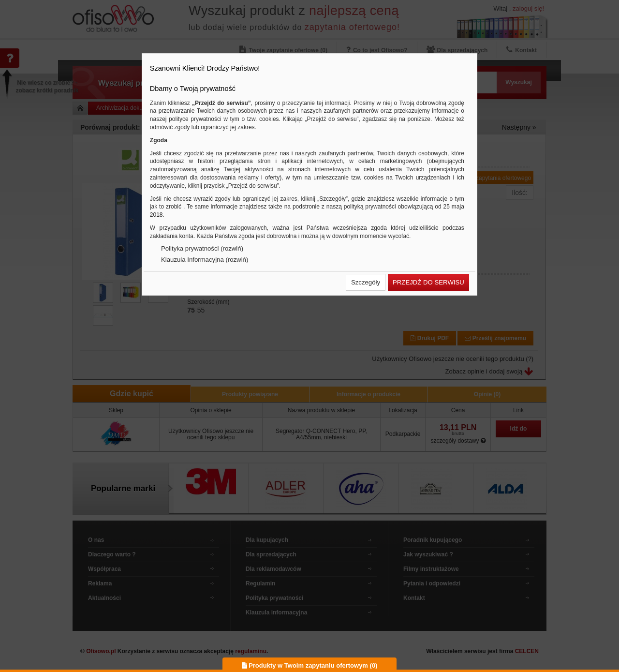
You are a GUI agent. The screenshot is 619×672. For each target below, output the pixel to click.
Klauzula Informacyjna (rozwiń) (205, 260)
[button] (366, 282)
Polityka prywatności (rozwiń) (202, 248)
